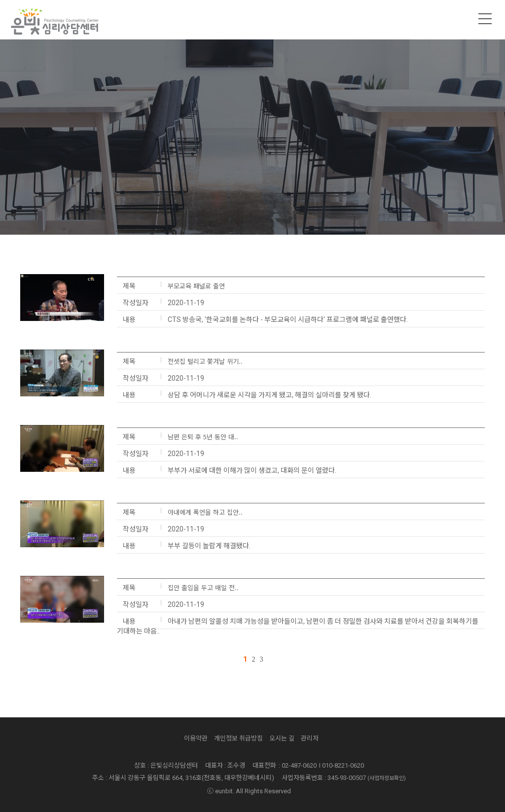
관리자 (310, 738)
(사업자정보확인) (387, 778)
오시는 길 (282, 738)
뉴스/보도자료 (287, 219)
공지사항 (209, 219)
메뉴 (485, 19)
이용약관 (196, 738)
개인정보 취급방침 (238, 738)
